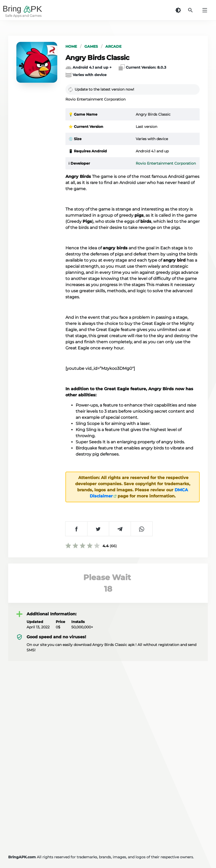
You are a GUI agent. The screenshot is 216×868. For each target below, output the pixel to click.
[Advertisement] (108, 800)
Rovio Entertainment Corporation (166, 163)
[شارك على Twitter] (98, 529)
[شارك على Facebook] (76, 529)
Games (91, 46)
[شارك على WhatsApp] (141, 529)
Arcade (113, 46)
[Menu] (205, 10)
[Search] (190, 10)
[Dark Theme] (178, 10)
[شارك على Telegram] (120, 529)
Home (71, 46)
